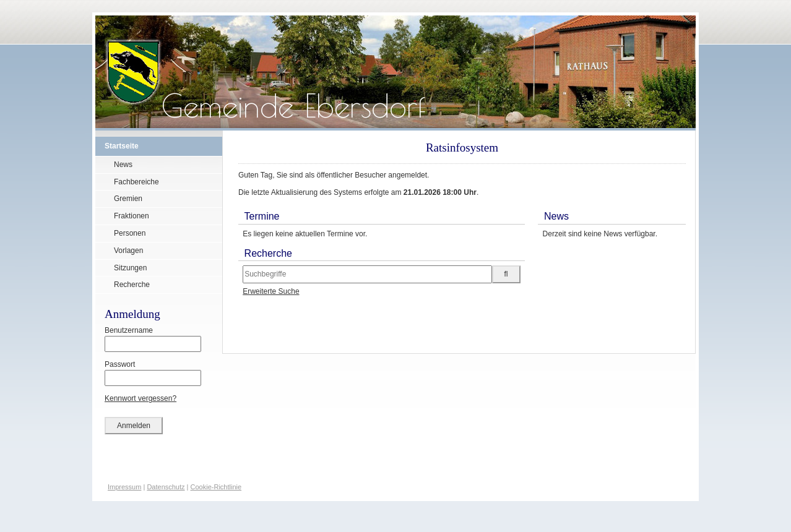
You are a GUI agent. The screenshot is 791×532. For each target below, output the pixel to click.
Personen (130, 233)
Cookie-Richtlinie (216, 487)
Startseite (122, 146)
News (123, 165)
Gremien (128, 199)
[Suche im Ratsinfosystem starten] (506, 274)
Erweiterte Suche (271, 291)
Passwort (153, 373)
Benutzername (153, 339)
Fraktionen (132, 216)
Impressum (124, 487)
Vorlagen (128, 251)
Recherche (132, 285)
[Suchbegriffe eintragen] (367, 274)
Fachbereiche (136, 182)
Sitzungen (130, 268)
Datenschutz (166, 487)
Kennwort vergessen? (140, 398)
